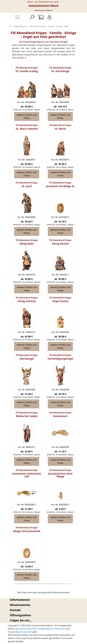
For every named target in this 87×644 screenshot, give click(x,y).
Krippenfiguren (20, 26)
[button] (44, 600)
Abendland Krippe (38, 26)
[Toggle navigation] (17, 17)
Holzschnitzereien (28, 629)
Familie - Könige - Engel (58, 26)
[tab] (44, 600)
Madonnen (60, 629)
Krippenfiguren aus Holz (20, 632)
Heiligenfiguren (45, 629)
